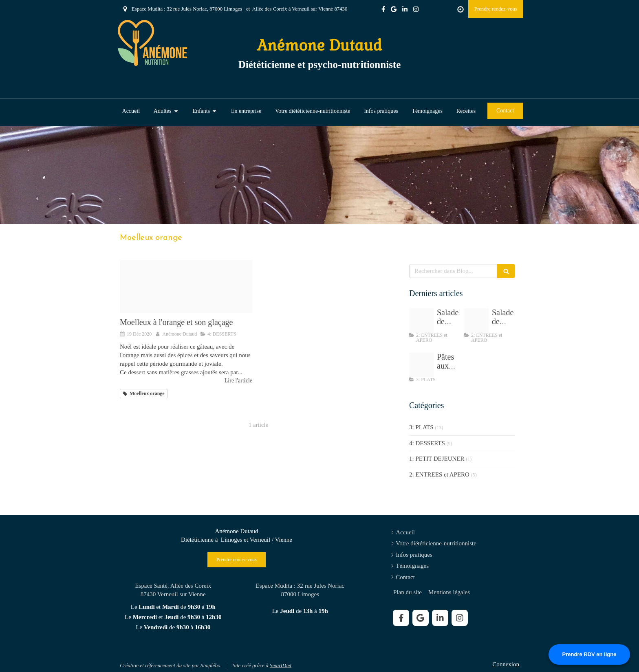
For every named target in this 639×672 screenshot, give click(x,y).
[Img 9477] (186, 286)
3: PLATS (421, 427)
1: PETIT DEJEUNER (437, 459)
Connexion (506, 664)
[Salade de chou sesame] (421, 321)
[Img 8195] (476, 321)
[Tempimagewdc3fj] (421, 365)
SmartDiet (281, 665)
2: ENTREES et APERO (439, 474)
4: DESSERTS (427, 443)
